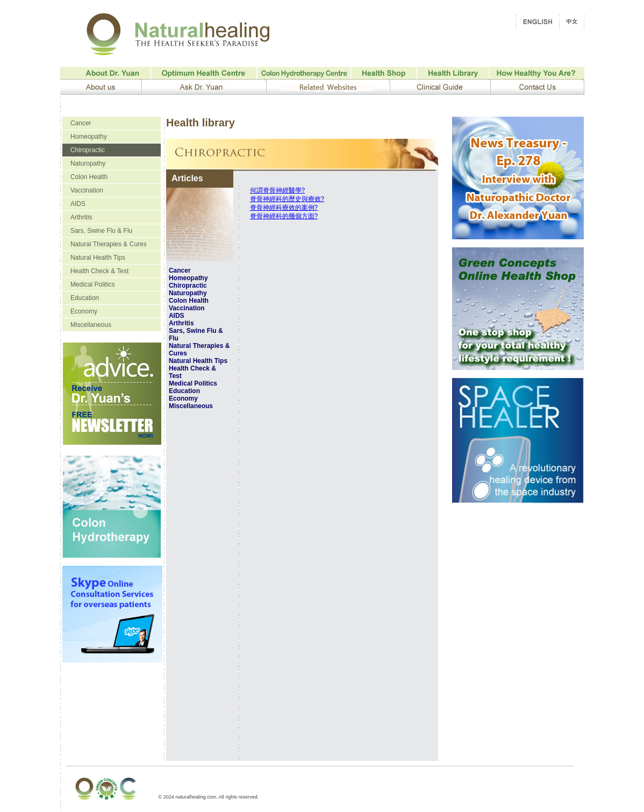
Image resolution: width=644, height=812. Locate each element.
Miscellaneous (91, 325)
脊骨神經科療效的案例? (284, 208)
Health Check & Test (100, 271)
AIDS (78, 204)
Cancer (81, 123)
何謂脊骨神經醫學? (278, 190)
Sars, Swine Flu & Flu (101, 231)
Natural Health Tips (98, 258)
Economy (84, 311)
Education (85, 298)
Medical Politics (93, 284)
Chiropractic (88, 150)
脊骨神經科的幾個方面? (284, 216)
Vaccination (87, 190)
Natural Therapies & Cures (109, 244)
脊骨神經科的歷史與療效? (287, 199)
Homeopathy (89, 137)
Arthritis (81, 217)
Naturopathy (88, 163)
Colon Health (89, 177)
